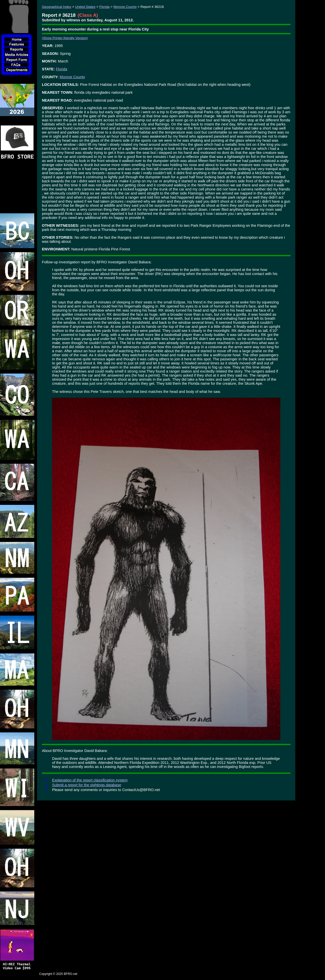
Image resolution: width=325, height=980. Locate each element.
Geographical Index (57, 7)
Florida (104, 7)
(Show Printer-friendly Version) (65, 38)
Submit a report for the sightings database (87, 785)
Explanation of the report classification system (90, 780)
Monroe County (125, 7)
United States (85, 7)
